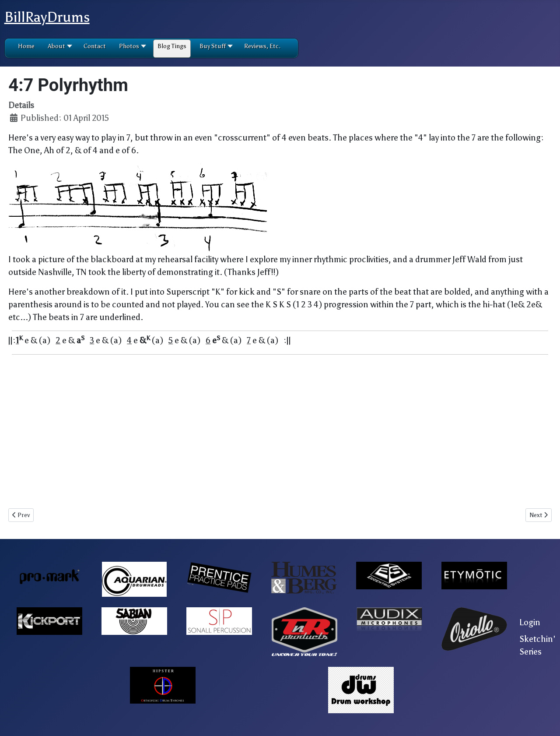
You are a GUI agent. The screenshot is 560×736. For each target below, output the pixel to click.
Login (530, 622)
